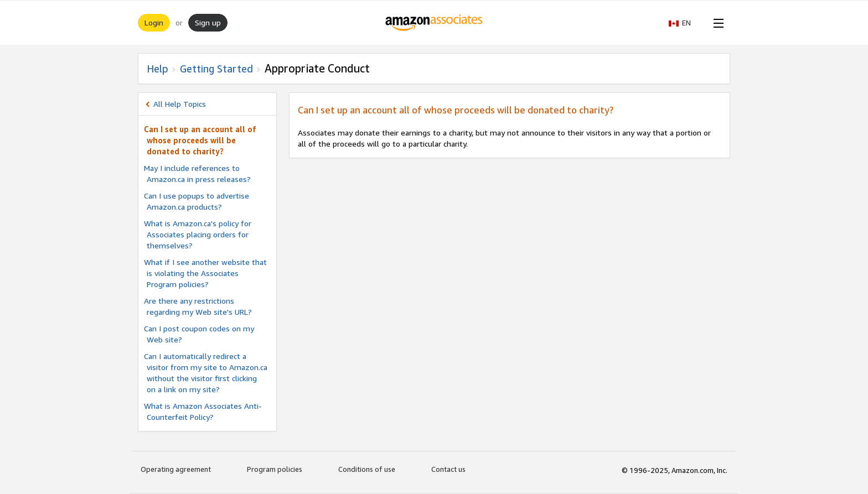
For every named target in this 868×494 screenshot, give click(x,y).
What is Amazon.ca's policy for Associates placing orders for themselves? (198, 234)
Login (154, 22)
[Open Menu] (716, 23)
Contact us (448, 469)
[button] (685, 23)
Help (157, 69)
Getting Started (216, 69)
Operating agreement (176, 469)
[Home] (434, 23)
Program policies (275, 469)
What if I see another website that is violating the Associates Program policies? (205, 273)
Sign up (208, 22)
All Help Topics (180, 104)
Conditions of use (367, 469)
